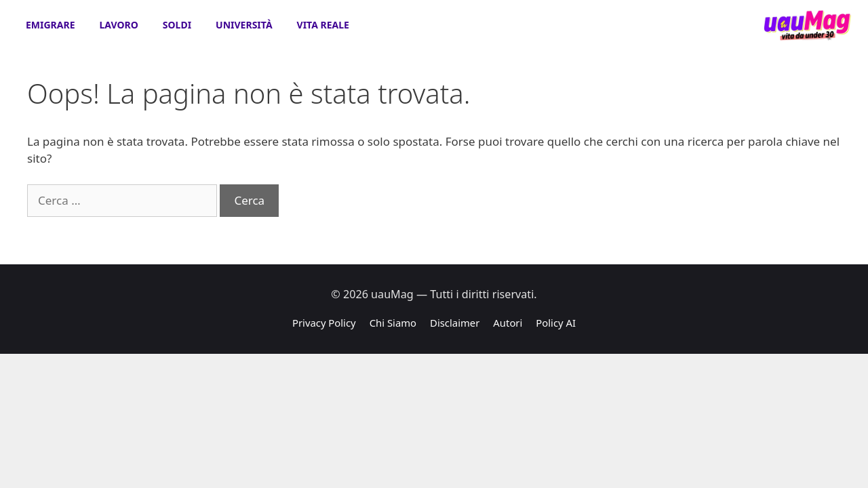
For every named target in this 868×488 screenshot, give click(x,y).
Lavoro (119, 25)
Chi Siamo (393, 323)
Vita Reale (323, 25)
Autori (508, 323)
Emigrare (51, 25)
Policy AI (556, 323)
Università (244, 25)
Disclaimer (455, 323)
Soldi (177, 25)
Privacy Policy (324, 323)
